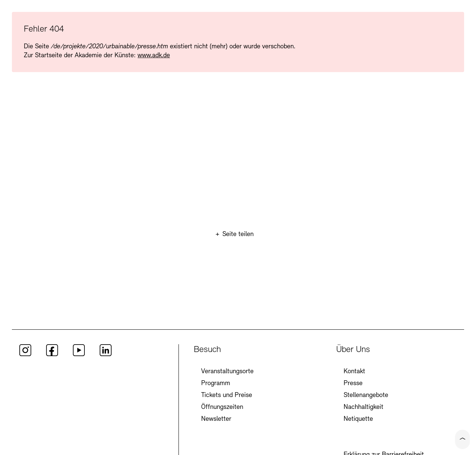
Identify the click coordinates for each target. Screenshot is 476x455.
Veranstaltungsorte (227, 372)
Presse (353, 383)
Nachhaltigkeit (364, 407)
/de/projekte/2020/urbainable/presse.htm (110, 47)
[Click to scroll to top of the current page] (463, 439)
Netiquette (358, 419)
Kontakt (354, 372)
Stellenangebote (366, 395)
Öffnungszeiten (222, 407)
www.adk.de (154, 56)
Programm (216, 383)
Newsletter (216, 419)
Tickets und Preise (227, 395)
